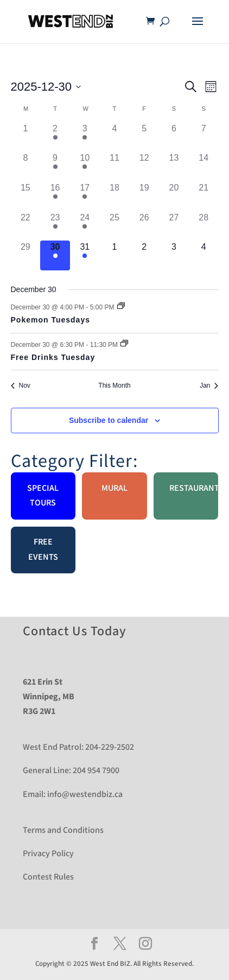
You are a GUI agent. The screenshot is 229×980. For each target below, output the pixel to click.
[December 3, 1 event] (85, 137)
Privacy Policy (48, 854)
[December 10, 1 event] (85, 166)
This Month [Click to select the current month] (114, 385)
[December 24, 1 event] (85, 226)
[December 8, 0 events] (26, 166)
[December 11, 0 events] (115, 166)
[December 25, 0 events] (115, 226)
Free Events (43, 549)
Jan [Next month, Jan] (209, 385)
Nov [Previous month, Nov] (21, 385)
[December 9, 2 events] (55, 166)
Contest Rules (48, 877)
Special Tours (43, 496)
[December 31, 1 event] (85, 255)
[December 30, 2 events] (55, 255)
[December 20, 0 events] (174, 196)
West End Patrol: (53, 747)
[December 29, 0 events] (26, 255)
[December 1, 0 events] (26, 137)
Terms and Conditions (63, 830)
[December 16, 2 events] (55, 196)
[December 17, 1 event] (85, 196)
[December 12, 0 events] (144, 166)
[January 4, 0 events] (204, 255)
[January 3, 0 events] (174, 255)
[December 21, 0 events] (204, 196)
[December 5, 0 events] (144, 137)
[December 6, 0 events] (174, 137)
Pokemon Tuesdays (50, 320)
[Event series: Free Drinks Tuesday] (124, 344)
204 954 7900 (96, 771)
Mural (114, 488)
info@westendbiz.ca (85, 795)
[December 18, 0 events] (115, 196)
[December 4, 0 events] (115, 137)
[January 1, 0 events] (115, 255)
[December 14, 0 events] (204, 166)
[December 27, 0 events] (174, 226)
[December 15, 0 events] (26, 196)
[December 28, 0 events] (204, 226)
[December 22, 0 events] (26, 226)
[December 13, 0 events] (174, 166)
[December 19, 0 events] (144, 196)
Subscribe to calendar (109, 420)
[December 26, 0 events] (144, 226)
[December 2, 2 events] (55, 137)
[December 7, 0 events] (204, 137)
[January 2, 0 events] (144, 255)
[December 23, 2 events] (55, 226)
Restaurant (194, 488)
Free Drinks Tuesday (53, 357)
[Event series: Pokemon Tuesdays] (121, 307)
